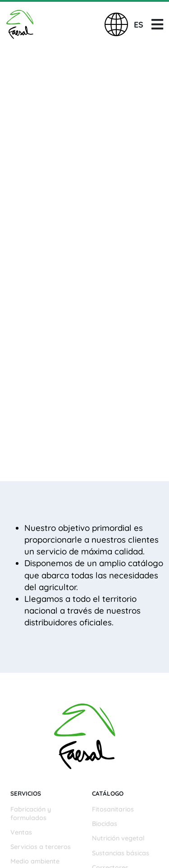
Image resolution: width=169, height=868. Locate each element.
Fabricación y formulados (31, 814)
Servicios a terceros (41, 847)
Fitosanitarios (113, 809)
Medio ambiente (35, 861)
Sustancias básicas (121, 853)
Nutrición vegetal (118, 838)
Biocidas (105, 824)
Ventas (21, 832)
